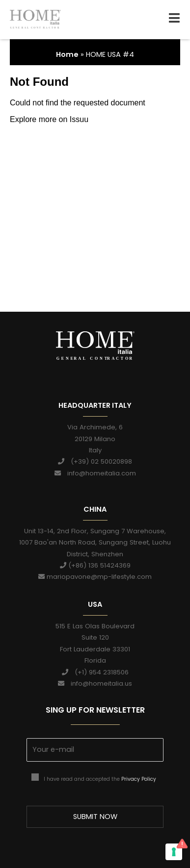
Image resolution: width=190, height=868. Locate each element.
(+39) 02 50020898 (95, 461)
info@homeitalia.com (95, 473)
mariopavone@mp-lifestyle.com (95, 577)
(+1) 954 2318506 (95, 672)
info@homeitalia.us (95, 683)
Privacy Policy (139, 779)
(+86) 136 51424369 (95, 565)
